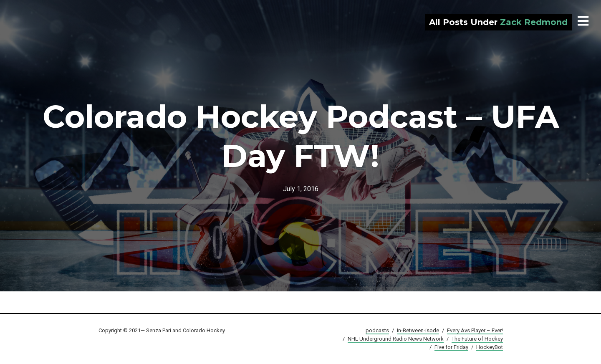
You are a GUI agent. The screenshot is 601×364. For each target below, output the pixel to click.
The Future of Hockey (477, 339)
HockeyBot (490, 347)
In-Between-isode (418, 330)
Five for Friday (451, 347)
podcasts (377, 330)
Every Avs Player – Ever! (475, 330)
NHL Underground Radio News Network (396, 339)
